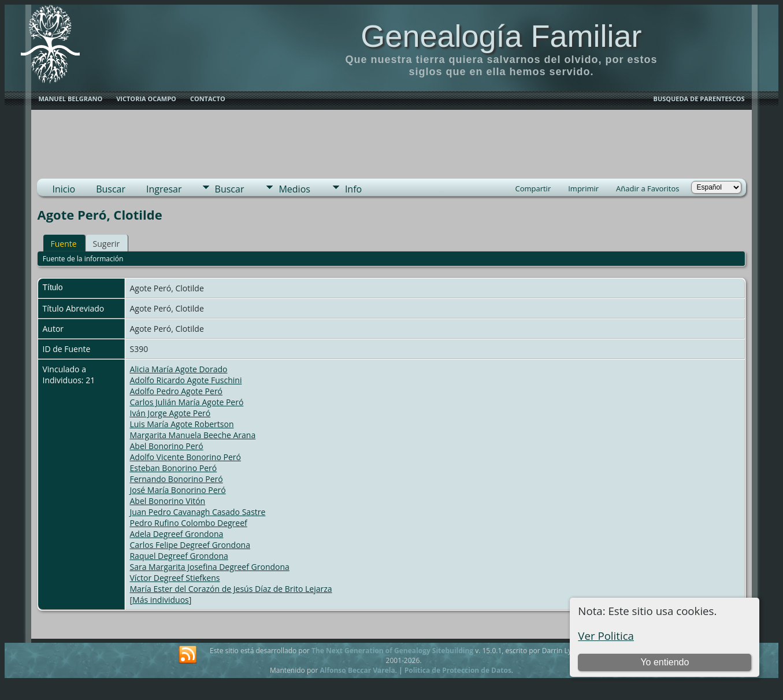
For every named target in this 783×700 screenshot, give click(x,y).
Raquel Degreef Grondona (179, 556)
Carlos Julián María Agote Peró (186, 402)
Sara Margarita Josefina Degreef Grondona (209, 567)
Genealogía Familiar (501, 36)
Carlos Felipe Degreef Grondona (190, 545)
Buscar (111, 189)
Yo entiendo (665, 662)
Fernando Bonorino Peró (176, 479)
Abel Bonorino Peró (166, 446)
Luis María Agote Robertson (181, 424)
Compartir (533, 188)
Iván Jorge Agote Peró (170, 413)
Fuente (63, 244)
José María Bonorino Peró (177, 490)
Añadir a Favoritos (647, 188)
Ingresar (164, 189)
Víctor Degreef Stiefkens (175, 578)
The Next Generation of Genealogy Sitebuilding (392, 651)
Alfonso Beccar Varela (357, 670)
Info (353, 189)
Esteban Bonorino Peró (173, 468)
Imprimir (583, 188)
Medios (294, 189)
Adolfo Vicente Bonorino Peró (185, 457)
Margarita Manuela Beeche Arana (192, 435)
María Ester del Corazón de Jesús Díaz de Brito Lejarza (231, 589)
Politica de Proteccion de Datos (458, 670)
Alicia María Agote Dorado (178, 369)
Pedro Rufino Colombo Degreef (188, 523)
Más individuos (161, 600)
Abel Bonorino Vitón (167, 501)
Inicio (64, 189)
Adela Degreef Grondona (176, 534)
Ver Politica (606, 636)
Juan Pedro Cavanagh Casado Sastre (197, 512)
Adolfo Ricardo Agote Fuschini (185, 380)
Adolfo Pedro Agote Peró (176, 391)
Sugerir (107, 244)
